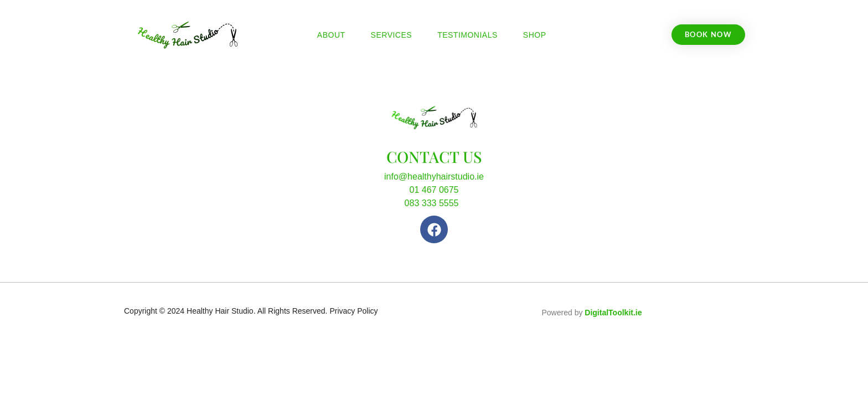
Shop (535, 35)
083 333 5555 (432, 203)
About (331, 35)
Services (392, 35)
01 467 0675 (434, 190)
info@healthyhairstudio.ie (434, 177)
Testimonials (467, 35)
